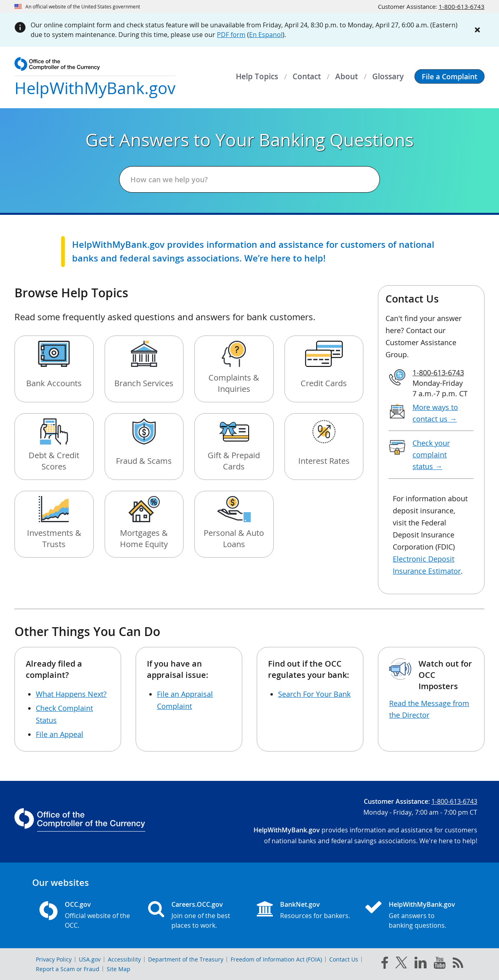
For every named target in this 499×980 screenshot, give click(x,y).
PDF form (231, 35)
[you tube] (440, 964)
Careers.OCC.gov (197, 904)
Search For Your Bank (314, 694)
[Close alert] (477, 30)
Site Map (119, 969)
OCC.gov (78, 904)
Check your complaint (431, 455)
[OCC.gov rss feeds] (458, 964)
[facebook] (385, 964)
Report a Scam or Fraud (68, 969)
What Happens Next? (71, 694)
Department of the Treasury (186, 959)
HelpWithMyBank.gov (422, 904)
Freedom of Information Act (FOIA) (276, 959)
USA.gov (90, 959)
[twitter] (401, 964)
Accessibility (124, 959)
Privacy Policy (54, 959)
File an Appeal (60, 734)
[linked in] (421, 964)
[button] (450, 76)
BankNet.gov (300, 904)
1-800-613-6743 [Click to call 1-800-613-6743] (462, 6)
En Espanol (266, 35)
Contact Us (344, 959)
